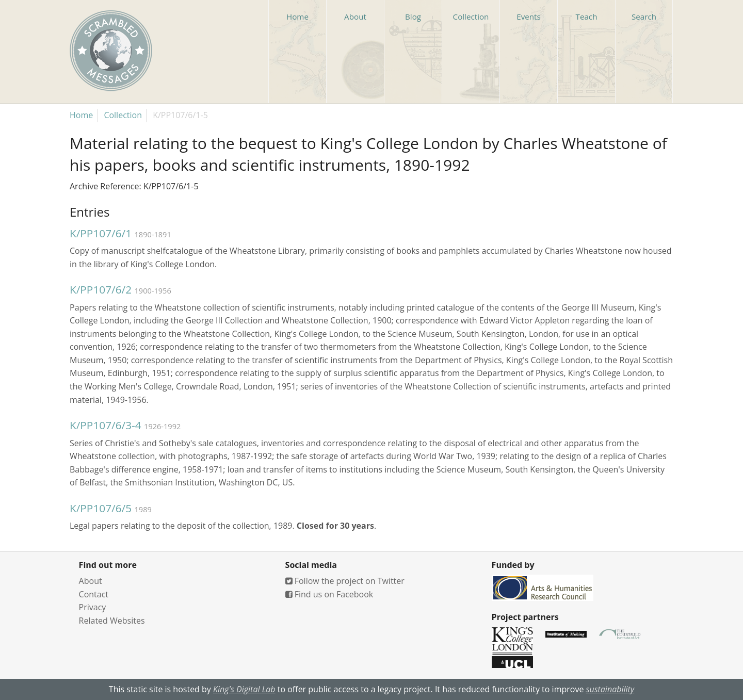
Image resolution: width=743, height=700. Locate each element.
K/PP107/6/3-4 (106, 425)
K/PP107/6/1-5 (180, 115)
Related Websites (112, 621)
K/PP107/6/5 (101, 508)
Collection (123, 115)
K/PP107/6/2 (101, 289)
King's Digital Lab (244, 689)
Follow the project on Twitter (345, 581)
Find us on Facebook (329, 594)
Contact (94, 594)
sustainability (610, 689)
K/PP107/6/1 (101, 233)
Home (81, 115)
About (91, 581)
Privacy (93, 607)
